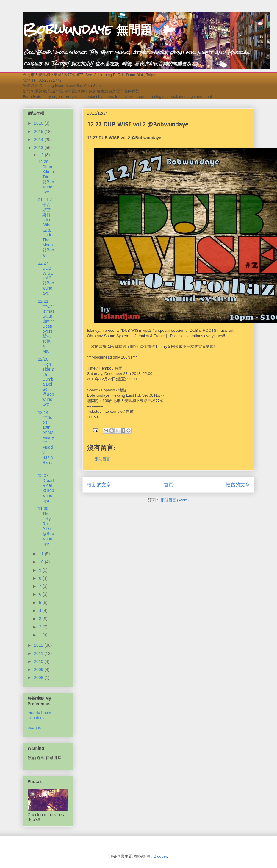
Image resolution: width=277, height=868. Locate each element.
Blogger (160, 856)
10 (42, 562)
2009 (39, 670)
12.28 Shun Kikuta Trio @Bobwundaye (46, 177)
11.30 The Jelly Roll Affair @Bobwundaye (46, 526)
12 (42, 155)
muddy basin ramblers (39, 715)
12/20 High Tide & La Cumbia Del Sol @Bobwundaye (46, 382)
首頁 (168, 485)
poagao (35, 728)
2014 (39, 140)
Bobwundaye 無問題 (87, 29)
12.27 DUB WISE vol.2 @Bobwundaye (46, 278)
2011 (39, 653)
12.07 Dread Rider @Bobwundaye (46, 488)
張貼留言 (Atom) (175, 500)
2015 (39, 132)
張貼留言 (102, 459)
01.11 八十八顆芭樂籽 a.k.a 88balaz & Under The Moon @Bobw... (46, 227)
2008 (39, 678)
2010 (39, 661)
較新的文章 (99, 485)
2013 (39, 148)
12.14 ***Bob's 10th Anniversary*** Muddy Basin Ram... (46, 440)
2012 (39, 645)
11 (42, 554)
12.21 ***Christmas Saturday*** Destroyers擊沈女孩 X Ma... (46, 326)
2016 (39, 123)
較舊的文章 (238, 485)
